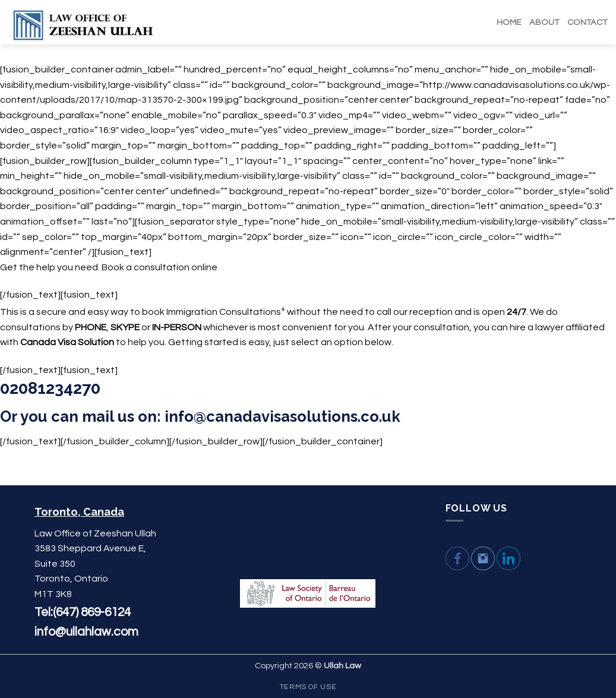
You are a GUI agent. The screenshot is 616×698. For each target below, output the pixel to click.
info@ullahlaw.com (86, 632)
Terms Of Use (308, 687)
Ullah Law (342, 666)
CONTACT (587, 22)
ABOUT (544, 22)
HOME (509, 22)
